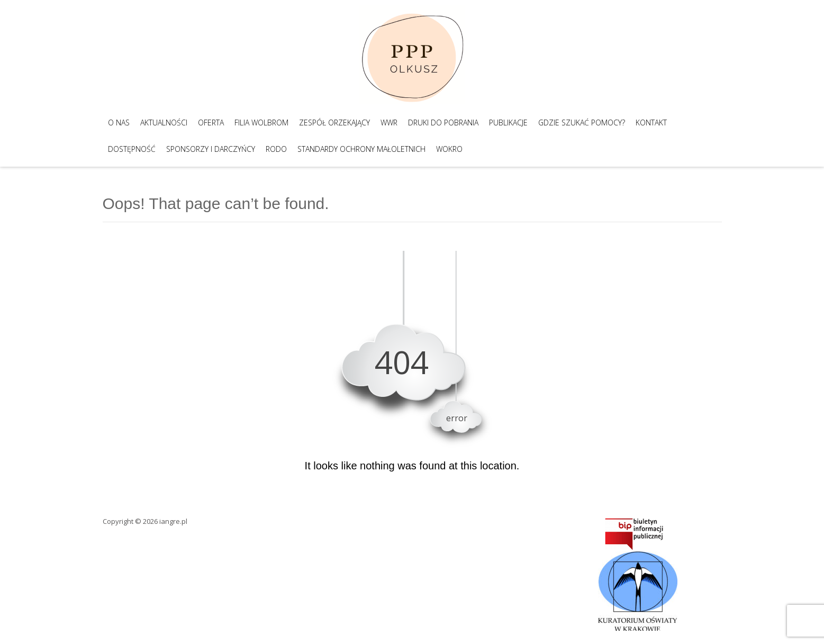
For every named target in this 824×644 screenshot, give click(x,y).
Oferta (211, 123)
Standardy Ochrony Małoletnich (361, 149)
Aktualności (164, 123)
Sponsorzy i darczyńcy (211, 149)
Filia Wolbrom (261, 123)
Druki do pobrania (443, 123)
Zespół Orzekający (334, 123)
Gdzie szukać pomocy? (582, 123)
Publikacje (508, 123)
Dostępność (132, 149)
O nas (119, 123)
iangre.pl (173, 521)
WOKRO (449, 149)
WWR (389, 123)
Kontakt (651, 123)
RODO (276, 149)
